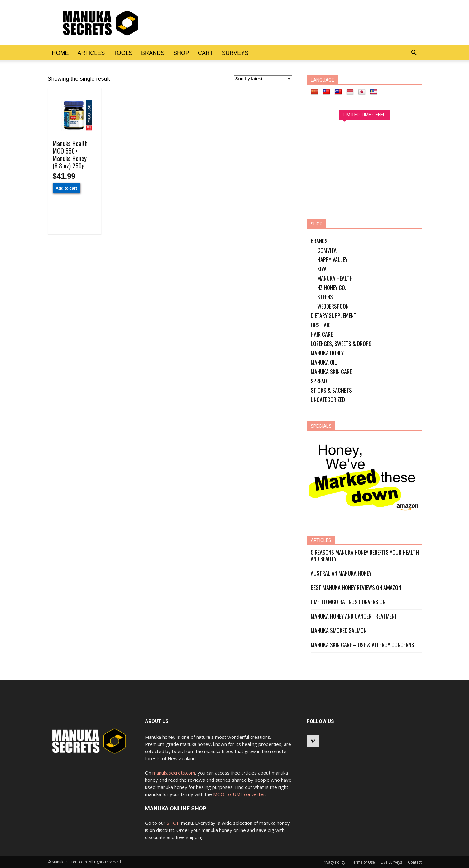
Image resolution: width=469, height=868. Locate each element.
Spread (319, 381)
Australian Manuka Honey (341, 573)
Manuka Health (335, 278)
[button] (414, 53)
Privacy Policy (333, 862)
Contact (415, 862)
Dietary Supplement (334, 315)
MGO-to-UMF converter (239, 794)
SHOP (173, 823)
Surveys (235, 53)
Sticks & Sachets (331, 390)
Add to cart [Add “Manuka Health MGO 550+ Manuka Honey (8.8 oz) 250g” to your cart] (67, 188)
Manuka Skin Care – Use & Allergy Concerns (362, 645)
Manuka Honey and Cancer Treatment (354, 616)
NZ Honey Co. (332, 287)
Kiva (322, 269)
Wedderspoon (333, 306)
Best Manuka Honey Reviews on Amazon (356, 588)
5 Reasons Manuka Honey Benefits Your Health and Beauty (365, 556)
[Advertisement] (267, 23)
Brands (153, 53)
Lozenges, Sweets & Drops (341, 344)
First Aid (321, 325)
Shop (181, 53)
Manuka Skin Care (331, 372)
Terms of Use (363, 862)
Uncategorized (328, 400)
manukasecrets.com (174, 773)
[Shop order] (263, 79)
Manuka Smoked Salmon (339, 631)
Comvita (327, 250)
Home (60, 53)
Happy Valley (332, 259)
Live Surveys (391, 862)
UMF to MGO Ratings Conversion (348, 602)
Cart (206, 53)
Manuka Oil (324, 362)
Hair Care (322, 334)
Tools (123, 53)
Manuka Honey (327, 353)
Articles (91, 53)
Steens (325, 297)
